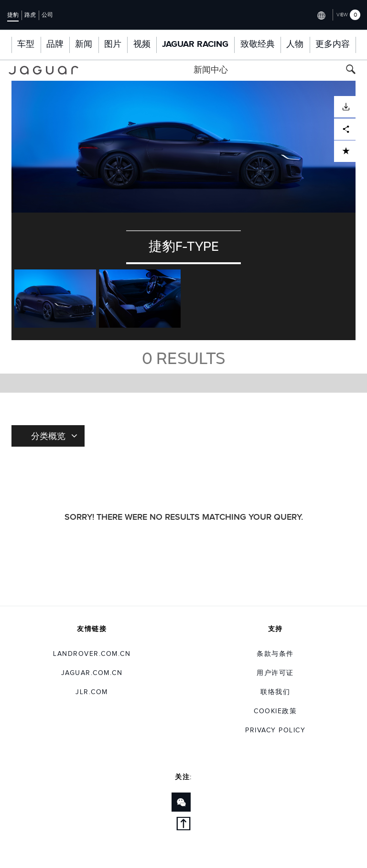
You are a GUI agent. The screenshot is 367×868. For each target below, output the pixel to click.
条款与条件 (275, 654)
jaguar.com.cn (92, 673)
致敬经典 (258, 44)
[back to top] (183, 825)
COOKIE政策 (275, 711)
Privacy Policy (275, 730)
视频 (142, 44)
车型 (26, 44)
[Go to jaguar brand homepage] (43, 70)
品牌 (55, 44)
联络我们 (275, 692)
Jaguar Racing (195, 44)
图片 (113, 44)
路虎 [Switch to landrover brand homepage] (30, 15)
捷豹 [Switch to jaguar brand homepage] (13, 15)
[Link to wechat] (181, 802)
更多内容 (333, 44)
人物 (295, 44)
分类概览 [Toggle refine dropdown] (54, 436)
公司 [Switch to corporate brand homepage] (47, 15)
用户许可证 (275, 673)
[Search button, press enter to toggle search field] (351, 70)
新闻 (84, 44)
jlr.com (92, 692)
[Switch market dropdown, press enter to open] (321, 15)
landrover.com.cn (92, 654)
